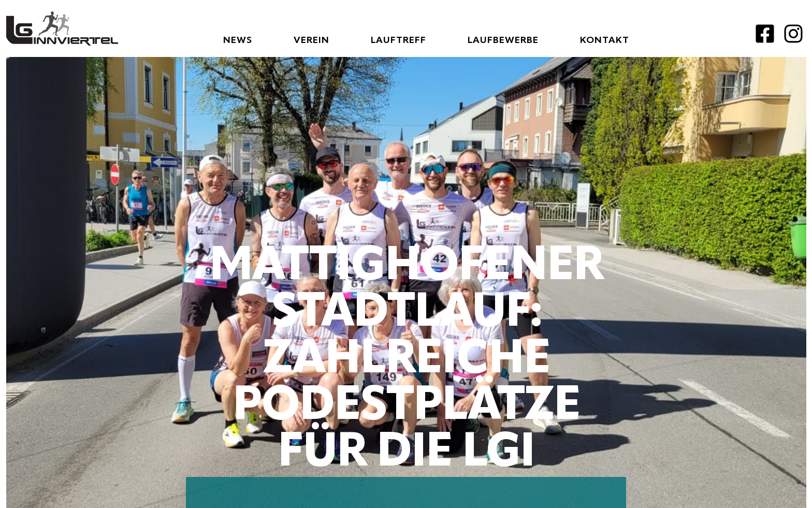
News (238, 40)
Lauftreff (398, 40)
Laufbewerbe (503, 40)
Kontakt (605, 40)
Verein (311, 40)
